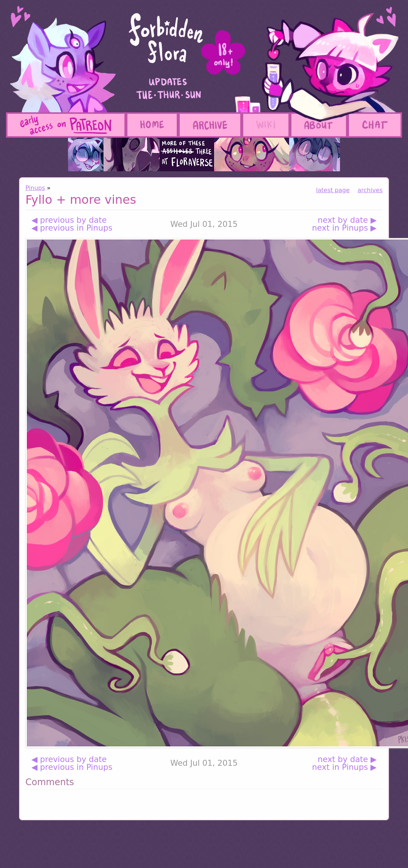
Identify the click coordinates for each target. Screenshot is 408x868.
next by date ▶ (347, 220)
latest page (333, 190)
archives (370, 190)
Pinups (35, 188)
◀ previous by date (69, 220)
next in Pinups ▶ (344, 228)
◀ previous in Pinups (72, 228)
